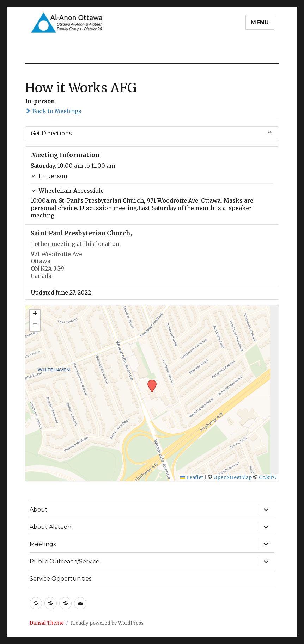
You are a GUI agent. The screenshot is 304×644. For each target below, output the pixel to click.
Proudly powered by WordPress (107, 623)
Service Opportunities (60, 579)
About (39, 510)
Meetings (43, 544)
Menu (260, 22)
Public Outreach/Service (65, 561)
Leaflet (192, 478)
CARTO (268, 478)
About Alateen (50, 527)
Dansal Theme (47, 623)
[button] (150, 382)
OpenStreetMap (233, 478)
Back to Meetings (53, 111)
